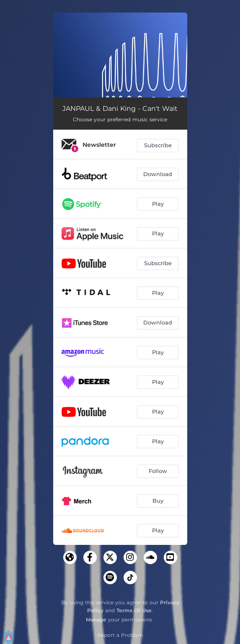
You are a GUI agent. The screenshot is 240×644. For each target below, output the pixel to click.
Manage (96, 620)
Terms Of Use (134, 610)
